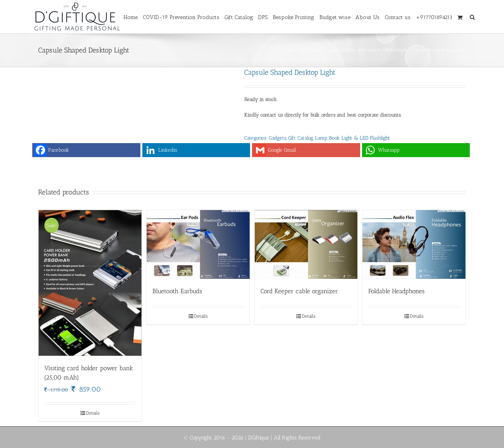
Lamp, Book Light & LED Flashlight (353, 138)
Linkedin (161, 150)
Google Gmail (275, 150)
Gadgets (277, 138)
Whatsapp (382, 150)
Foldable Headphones (396, 291)
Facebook (52, 150)
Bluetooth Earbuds (177, 291)
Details (93, 413)
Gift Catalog (301, 138)
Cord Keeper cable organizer (299, 291)
